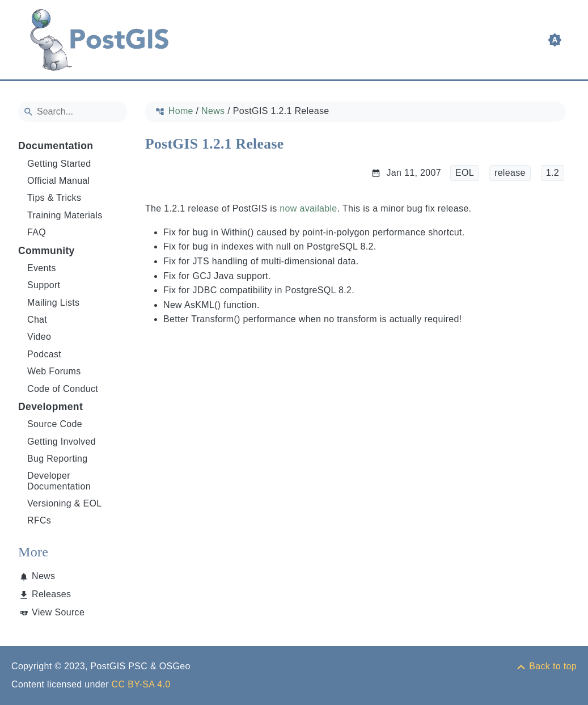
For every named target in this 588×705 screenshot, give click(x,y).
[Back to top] (546, 666)
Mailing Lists (53, 303)
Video (39, 337)
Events (42, 268)
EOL (465, 173)
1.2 (553, 173)
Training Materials (65, 215)
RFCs (39, 520)
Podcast (44, 354)
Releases (51, 594)
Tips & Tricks (54, 198)
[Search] (73, 112)
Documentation (56, 146)
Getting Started (59, 164)
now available (308, 208)
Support (44, 285)
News (43, 576)
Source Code (55, 424)
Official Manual (58, 181)
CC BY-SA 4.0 (141, 684)
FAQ (37, 232)
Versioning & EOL (65, 503)
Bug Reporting (58, 459)
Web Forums (54, 371)
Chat (37, 320)
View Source (58, 612)
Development (50, 407)
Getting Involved (62, 442)
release (510, 173)
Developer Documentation (59, 481)
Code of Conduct (63, 389)
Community (46, 251)
